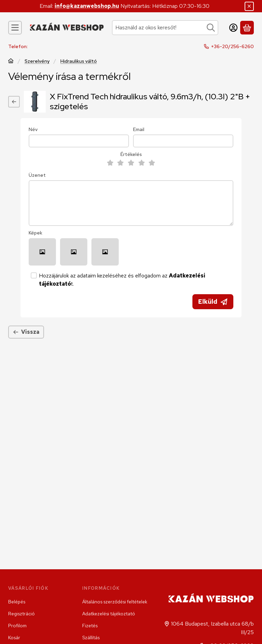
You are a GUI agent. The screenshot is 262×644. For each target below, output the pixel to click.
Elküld (213, 302)
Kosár (14, 638)
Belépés (17, 602)
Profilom (17, 626)
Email (139, 130)
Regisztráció (21, 614)
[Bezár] (249, 6)
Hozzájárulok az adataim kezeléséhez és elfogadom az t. (122, 280)
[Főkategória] (11, 62)
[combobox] (165, 28)
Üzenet (37, 175)
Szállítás (91, 638)
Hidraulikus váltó (79, 61)
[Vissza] (14, 102)
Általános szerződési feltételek (115, 602)
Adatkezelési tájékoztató (109, 614)
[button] (42, 252)
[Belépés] (233, 28)
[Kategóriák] (15, 28)
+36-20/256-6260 (232, 46)
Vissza (26, 332)
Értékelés (131, 154)
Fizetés (90, 626)
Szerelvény (37, 61)
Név (33, 130)
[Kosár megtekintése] (247, 28)
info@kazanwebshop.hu (87, 6)
